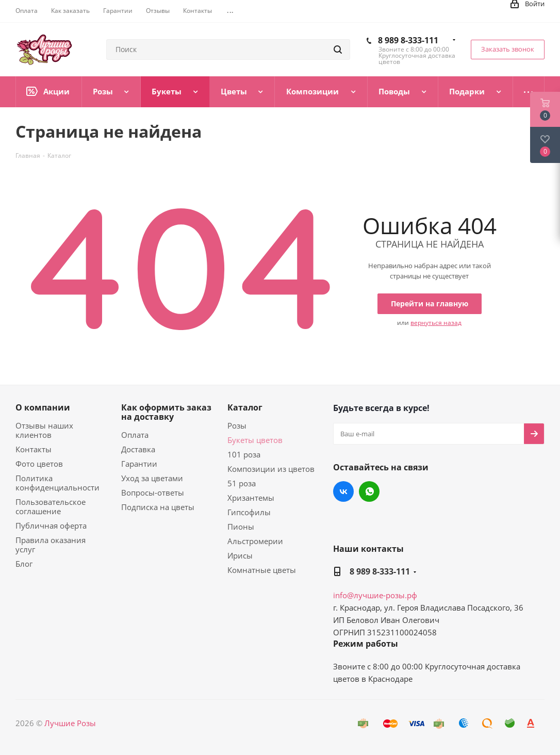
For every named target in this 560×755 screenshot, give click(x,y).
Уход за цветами (152, 478)
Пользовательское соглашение (51, 506)
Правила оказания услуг (51, 545)
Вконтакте (343, 491)
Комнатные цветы (262, 570)
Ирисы (240, 555)
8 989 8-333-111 (408, 40)
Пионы (241, 527)
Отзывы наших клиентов (44, 430)
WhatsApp (369, 491)
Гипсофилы (249, 512)
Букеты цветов (255, 440)
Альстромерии (255, 541)
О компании (43, 407)
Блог (24, 564)
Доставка (138, 449)
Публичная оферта (51, 526)
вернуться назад (436, 323)
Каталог (245, 407)
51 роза (242, 483)
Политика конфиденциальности (57, 483)
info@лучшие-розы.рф (375, 595)
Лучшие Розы (70, 723)
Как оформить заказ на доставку (166, 412)
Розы (237, 425)
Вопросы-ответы (153, 493)
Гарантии (139, 464)
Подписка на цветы (158, 507)
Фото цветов (39, 464)
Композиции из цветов (271, 469)
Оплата (135, 435)
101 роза (244, 454)
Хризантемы (251, 498)
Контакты (34, 449)
